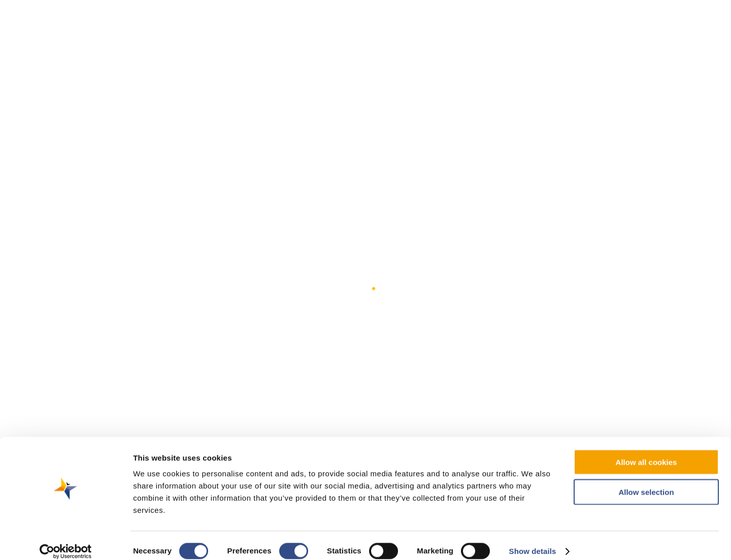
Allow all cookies (646, 451)
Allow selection (646, 481)
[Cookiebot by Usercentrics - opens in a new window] (66, 540)
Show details (533, 540)
